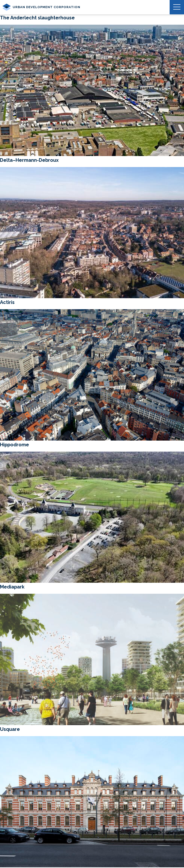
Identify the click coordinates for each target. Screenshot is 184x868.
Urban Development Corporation (41, 7)
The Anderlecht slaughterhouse (37, 18)
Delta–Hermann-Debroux (29, 160)
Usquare (10, 729)
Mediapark (12, 587)
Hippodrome (14, 445)
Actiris (7, 302)
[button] (177, 7)
